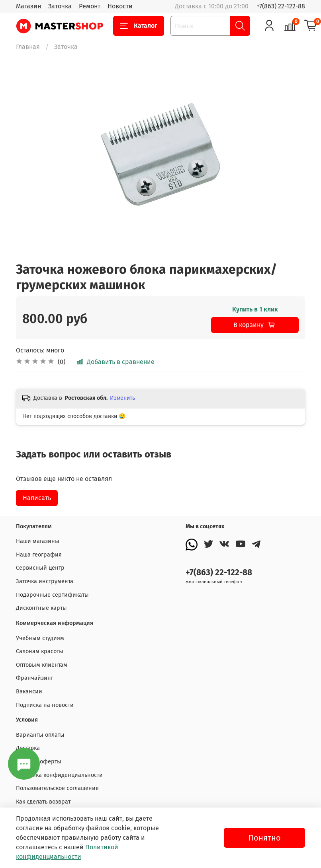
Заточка (60, 6)
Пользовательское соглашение (57, 788)
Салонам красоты (40, 651)
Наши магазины (38, 541)
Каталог (139, 26)
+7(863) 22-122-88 (281, 6)
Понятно (264, 838)
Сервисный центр (40, 568)
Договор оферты (39, 762)
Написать (37, 498)
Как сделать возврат (43, 802)
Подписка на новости (45, 705)
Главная (28, 47)
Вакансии (29, 692)
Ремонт (90, 6)
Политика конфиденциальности (59, 775)
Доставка (28, 748)
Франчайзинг (35, 678)
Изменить (122, 398)
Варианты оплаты (40, 735)
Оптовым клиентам (42, 665)
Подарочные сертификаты (52, 595)
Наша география (39, 555)
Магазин (28, 6)
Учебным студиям (40, 638)
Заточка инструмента (45, 581)
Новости (120, 6)
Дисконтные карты (41, 608)
